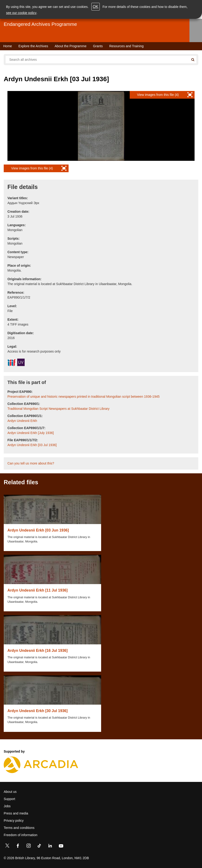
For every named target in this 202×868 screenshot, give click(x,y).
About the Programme (71, 46)
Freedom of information (21, 835)
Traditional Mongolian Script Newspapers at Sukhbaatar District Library (58, 409)
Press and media (16, 813)
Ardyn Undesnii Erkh (22, 421)
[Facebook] (18, 847)
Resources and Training (126, 46)
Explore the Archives (33, 46)
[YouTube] (61, 847)
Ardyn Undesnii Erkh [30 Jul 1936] (38, 711)
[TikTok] (39, 847)
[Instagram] (29, 847)
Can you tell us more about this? (31, 463)
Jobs (7, 806)
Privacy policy (14, 821)
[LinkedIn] (50, 847)
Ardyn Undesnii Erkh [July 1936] (31, 433)
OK (96, 7)
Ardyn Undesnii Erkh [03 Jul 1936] (32, 445)
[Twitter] (7, 847)
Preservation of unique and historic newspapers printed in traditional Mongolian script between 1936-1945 (84, 397)
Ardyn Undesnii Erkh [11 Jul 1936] (38, 590)
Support (9, 799)
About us (10, 792)
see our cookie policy (21, 13)
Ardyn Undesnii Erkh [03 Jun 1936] (38, 530)
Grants (98, 46)
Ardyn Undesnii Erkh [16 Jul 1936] (38, 651)
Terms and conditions (19, 828)
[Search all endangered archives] (97, 60)
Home (8, 46)
